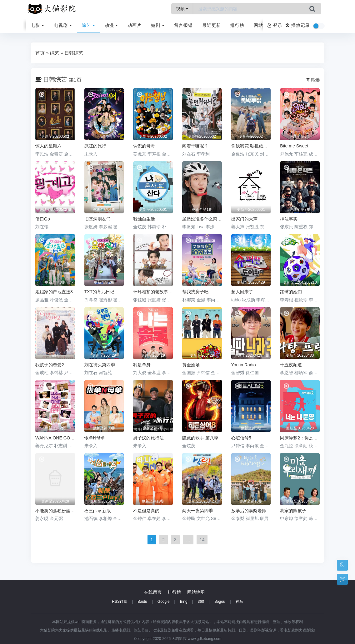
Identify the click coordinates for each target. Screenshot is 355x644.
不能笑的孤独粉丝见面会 (55, 511)
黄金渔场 (191, 365)
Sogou (220, 602)
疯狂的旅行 (95, 146)
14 (202, 540)
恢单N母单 (95, 438)
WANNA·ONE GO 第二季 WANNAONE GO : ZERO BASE (55, 438)
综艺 (88, 25)
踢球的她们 (291, 292)
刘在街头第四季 (100, 365)
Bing (184, 602)
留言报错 (183, 25)
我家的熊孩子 (293, 511)
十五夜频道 (291, 365)
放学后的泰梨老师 (249, 511)
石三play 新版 (98, 511)
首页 (40, 53)
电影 (37, 25)
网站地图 (196, 592)
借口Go (43, 219)
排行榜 (237, 25)
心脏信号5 (241, 438)
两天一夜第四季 (197, 511)
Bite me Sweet (294, 146)
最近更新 (212, 25)
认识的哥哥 (144, 146)
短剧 (158, 25)
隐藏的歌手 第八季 (200, 438)
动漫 (112, 25)
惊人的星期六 (48, 146)
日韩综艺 (74, 53)
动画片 (135, 25)
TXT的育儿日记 (99, 292)
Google (164, 602)
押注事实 (289, 219)
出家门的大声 (244, 219)
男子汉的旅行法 (148, 438)
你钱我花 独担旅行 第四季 (251, 146)
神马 (239, 602)
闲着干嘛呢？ (195, 146)
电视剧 (63, 25)
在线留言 (153, 592)
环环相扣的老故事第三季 (153, 292)
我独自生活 (144, 219)
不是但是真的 (146, 511)
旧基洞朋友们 (97, 219)
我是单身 (142, 365)
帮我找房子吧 (195, 292)
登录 (275, 25)
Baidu (142, 602)
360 (201, 602)
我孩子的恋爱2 (50, 365)
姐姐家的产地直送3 (54, 292)
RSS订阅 (120, 602)
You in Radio (244, 365)
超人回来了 (242, 292)
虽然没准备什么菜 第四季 (202, 219)
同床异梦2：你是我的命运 (300, 438)
